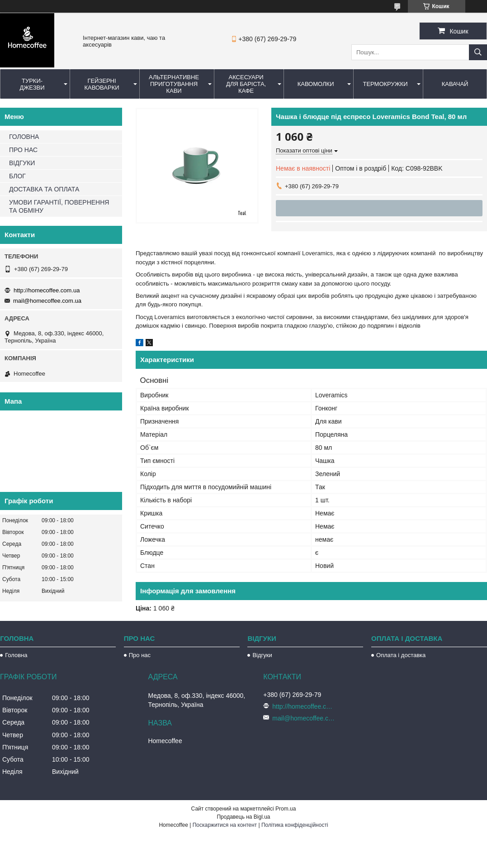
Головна (16, 655)
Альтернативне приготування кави (174, 84)
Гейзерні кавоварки (102, 84)
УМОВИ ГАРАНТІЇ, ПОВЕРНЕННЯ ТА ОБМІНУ (59, 206)
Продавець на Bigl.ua (243, 817)
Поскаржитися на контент (225, 825)
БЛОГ (17, 176)
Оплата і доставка (401, 655)
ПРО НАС (23, 150)
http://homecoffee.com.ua (47, 290)
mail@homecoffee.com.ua (47, 301)
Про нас (140, 655)
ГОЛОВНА (24, 137)
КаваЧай (455, 84)
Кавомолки (316, 84)
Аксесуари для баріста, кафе (246, 84)
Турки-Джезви (32, 84)
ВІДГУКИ (22, 163)
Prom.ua (286, 809)
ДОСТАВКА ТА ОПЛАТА (44, 189)
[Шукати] (478, 52)
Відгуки (262, 655)
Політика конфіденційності (295, 825)
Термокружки (385, 84)
